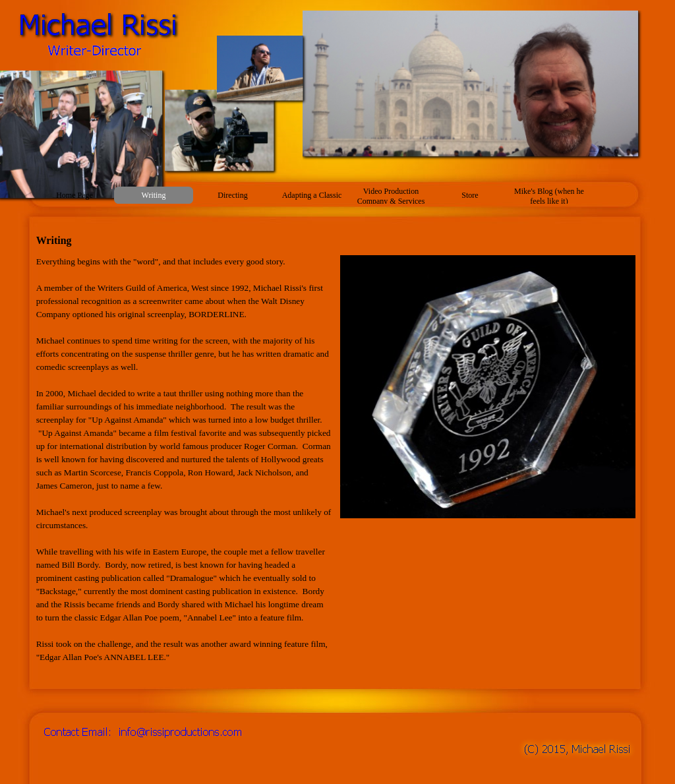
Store (470, 195)
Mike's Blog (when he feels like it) (549, 196)
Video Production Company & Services (391, 196)
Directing (232, 195)
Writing (154, 195)
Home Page (74, 195)
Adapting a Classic (312, 195)
